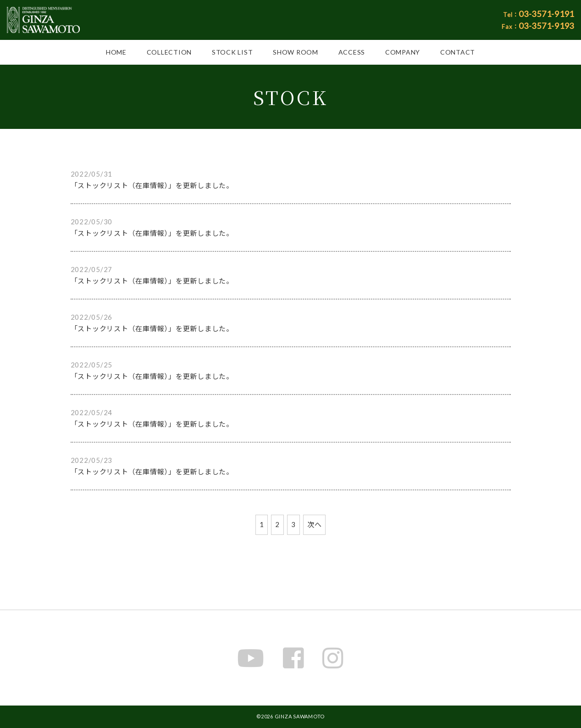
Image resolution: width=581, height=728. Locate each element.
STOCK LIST (232, 52)
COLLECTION (169, 52)
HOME (116, 52)
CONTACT (458, 52)
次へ (315, 524)
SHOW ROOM (296, 52)
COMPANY (403, 52)
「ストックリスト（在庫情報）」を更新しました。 (152, 185)
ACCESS (352, 52)
